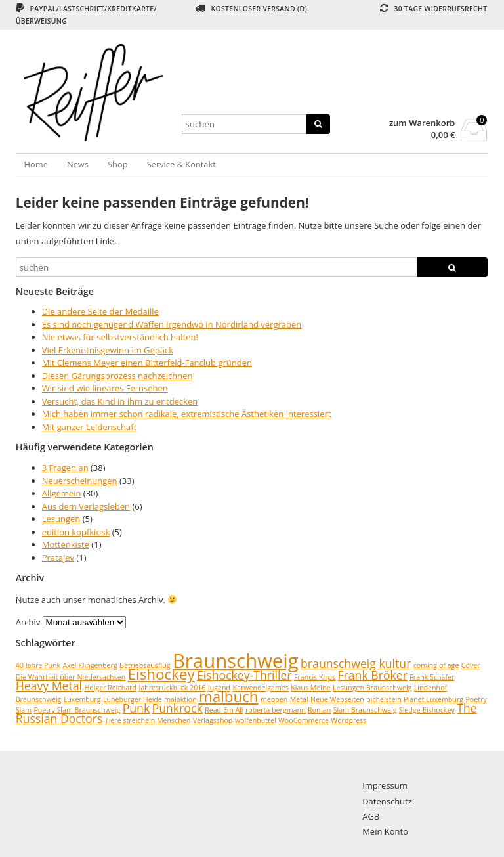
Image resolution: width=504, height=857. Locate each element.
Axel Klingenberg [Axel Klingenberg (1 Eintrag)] (90, 665)
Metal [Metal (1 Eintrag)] (299, 699)
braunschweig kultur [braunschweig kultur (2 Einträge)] (356, 663)
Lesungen (61, 519)
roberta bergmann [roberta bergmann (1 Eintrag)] (276, 710)
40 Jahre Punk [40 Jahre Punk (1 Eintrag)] (38, 665)
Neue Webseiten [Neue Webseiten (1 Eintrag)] (337, 699)
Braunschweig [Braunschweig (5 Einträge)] (236, 661)
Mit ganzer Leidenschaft (90, 427)
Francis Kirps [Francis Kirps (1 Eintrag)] (315, 677)
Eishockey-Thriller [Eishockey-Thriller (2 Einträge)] (244, 675)
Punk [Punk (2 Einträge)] (136, 708)
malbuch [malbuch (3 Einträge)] (228, 696)
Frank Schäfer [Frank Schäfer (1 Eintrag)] (432, 677)
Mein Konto (385, 831)
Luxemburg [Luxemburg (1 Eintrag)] (82, 699)
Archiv (28, 622)
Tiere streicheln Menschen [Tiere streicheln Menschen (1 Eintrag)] (148, 720)
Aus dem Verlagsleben (86, 506)
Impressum (385, 785)
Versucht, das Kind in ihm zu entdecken (120, 401)
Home (36, 164)
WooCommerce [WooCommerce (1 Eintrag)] (304, 720)
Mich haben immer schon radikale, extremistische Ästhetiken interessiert (187, 414)
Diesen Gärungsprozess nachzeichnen (117, 376)
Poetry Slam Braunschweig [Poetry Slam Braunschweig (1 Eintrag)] (77, 710)
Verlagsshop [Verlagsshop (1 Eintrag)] (213, 720)
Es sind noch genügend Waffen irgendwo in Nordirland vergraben (172, 324)
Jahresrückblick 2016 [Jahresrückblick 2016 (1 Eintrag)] (172, 688)
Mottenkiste (66, 544)
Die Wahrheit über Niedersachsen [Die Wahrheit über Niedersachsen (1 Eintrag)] (71, 677)
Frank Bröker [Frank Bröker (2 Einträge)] (372, 675)
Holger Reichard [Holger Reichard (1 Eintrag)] (110, 688)
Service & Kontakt (181, 164)
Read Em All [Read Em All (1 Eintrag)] (224, 710)
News (78, 164)
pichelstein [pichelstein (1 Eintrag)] (384, 699)
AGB (371, 816)
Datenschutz (387, 801)
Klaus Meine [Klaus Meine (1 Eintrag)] (310, 688)
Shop (118, 164)
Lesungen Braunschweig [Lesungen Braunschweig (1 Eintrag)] (372, 688)
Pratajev (58, 558)
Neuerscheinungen (80, 481)
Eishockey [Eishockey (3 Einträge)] (161, 674)
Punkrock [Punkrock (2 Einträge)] (178, 708)
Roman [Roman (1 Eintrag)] (319, 710)
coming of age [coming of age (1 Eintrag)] (436, 665)
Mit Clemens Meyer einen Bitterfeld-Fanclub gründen (147, 363)
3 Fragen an (65, 468)
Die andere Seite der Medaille (100, 311)
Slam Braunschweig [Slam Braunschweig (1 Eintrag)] (365, 710)
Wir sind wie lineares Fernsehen (105, 388)
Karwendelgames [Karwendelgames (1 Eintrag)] (260, 688)
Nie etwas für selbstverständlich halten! (120, 337)
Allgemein (62, 493)
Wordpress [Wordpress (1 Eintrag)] (348, 720)
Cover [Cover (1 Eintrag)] (471, 665)
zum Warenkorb (422, 123)
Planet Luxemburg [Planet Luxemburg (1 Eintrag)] (433, 699)
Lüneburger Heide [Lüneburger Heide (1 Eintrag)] (133, 699)
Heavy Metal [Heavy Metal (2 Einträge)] (49, 686)
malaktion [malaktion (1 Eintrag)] (180, 699)
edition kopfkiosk (76, 532)
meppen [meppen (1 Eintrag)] (274, 699)
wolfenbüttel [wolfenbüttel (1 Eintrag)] (256, 720)
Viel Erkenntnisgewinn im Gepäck (108, 350)
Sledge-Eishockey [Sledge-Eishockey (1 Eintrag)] (427, 710)
